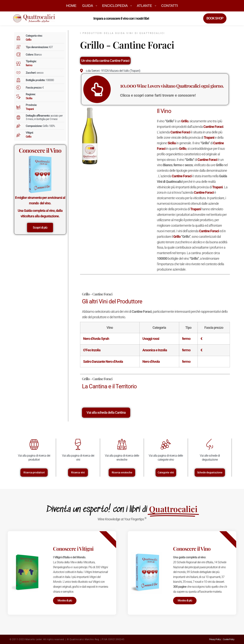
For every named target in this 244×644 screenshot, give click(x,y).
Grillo (29, 40)
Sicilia (29, 98)
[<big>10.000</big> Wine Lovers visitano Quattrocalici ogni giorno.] (116, 89)
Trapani (30, 109)
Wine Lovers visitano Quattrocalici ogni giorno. (166, 87)
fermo (29, 65)
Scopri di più (40, 228)
